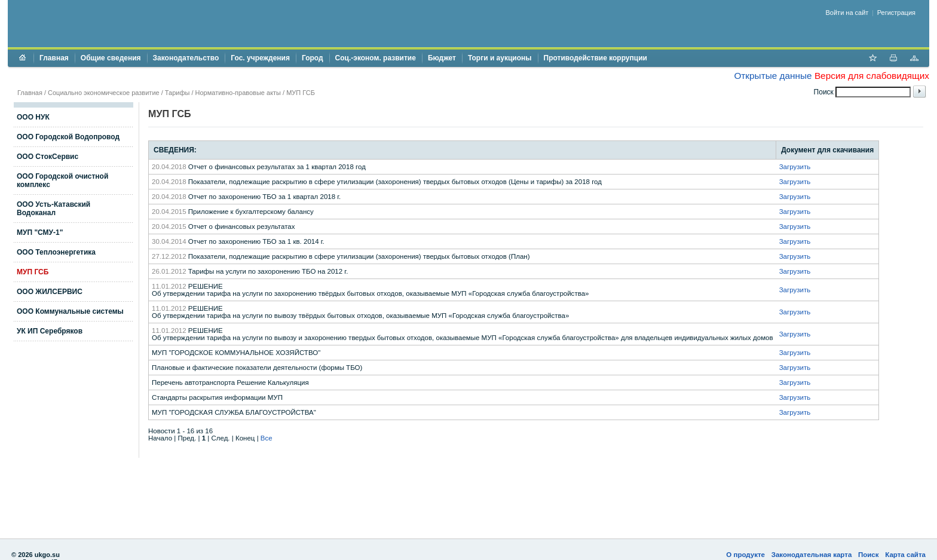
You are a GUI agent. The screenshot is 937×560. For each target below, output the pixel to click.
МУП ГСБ (301, 93)
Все (267, 438)
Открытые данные (773, 76)
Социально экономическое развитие (104, 93)
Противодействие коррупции (595, 58)
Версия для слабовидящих (872, 76)
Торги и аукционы (500, 58)
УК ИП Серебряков (50, 331)
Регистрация (896, 13)
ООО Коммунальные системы (70, 311)
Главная (54, 58)
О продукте (745, 555)
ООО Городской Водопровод (68, 137)
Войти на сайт (847, 13)
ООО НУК (33, 117)
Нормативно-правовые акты (238, 93)
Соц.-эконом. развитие (376, 58)
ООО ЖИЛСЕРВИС (50, 292)
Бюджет (442, 58)
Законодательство (186, 58)
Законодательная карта (812, 555)
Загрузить (795, 167)
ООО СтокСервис (48, 157)
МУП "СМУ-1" (40, 232)
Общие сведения (111, 58)
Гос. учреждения (260, 58)
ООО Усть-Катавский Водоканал (53, 209)
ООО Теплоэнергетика (56, 252)
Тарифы (177, 93)
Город (313, 58)
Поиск (869, 555)
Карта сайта (905, 555)
